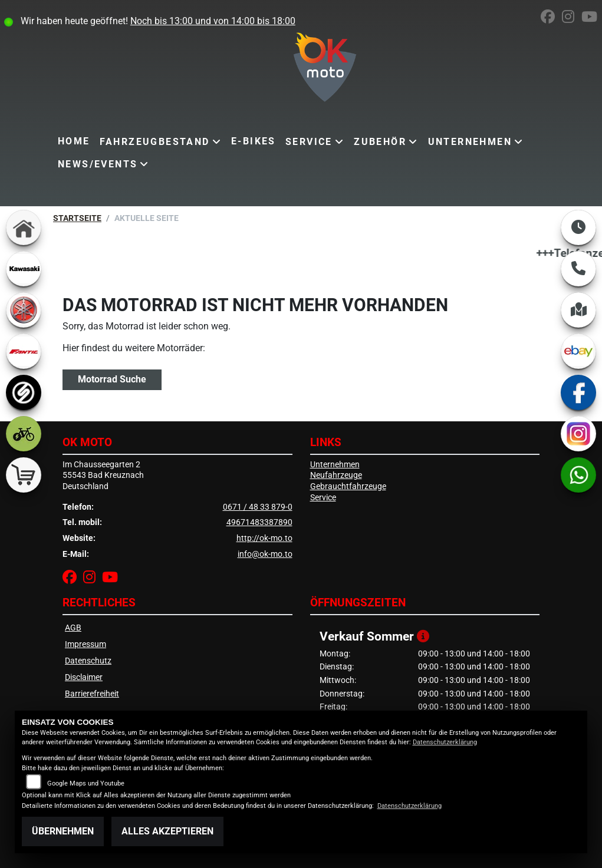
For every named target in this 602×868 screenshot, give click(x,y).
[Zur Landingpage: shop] (24, 475)
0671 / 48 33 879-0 (258, 507)
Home (74, 141)
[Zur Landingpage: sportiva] (24, 392)
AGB (73, 628)
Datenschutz (88, 661)
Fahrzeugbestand (155, 142)
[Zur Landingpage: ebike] (24, 434)
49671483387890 (259, 522)
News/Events (98, 164)
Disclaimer (84, 677)
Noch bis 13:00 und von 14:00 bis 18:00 (213, 21)
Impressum (85, 644)
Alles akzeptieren (167, 831)
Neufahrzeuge (336, 475)
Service (309, 142)
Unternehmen (470, 142)
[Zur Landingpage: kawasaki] (24, 269)
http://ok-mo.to (264, 538)
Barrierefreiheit (92, 694)
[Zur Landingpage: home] (24, 227)
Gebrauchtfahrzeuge (348, 486)
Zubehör (380, 142)
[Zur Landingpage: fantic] (24, 351)
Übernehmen (63, 831)
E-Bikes (254, 141)
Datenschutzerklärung (445, 742)
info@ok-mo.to (265, 554)
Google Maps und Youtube (86, 783)
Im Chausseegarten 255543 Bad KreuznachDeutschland (103, 476)
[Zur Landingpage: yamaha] (24, 310)
